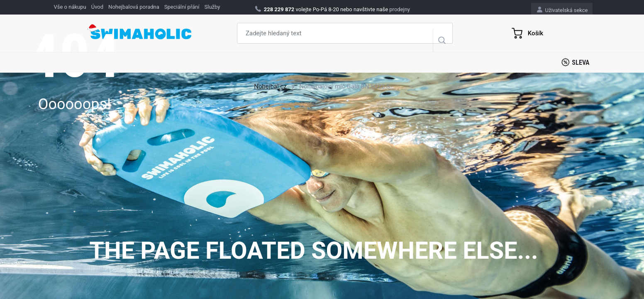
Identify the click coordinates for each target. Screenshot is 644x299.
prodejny (400, 9)
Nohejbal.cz (270, 86)
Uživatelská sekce (562, 10)
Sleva (576, 62)
